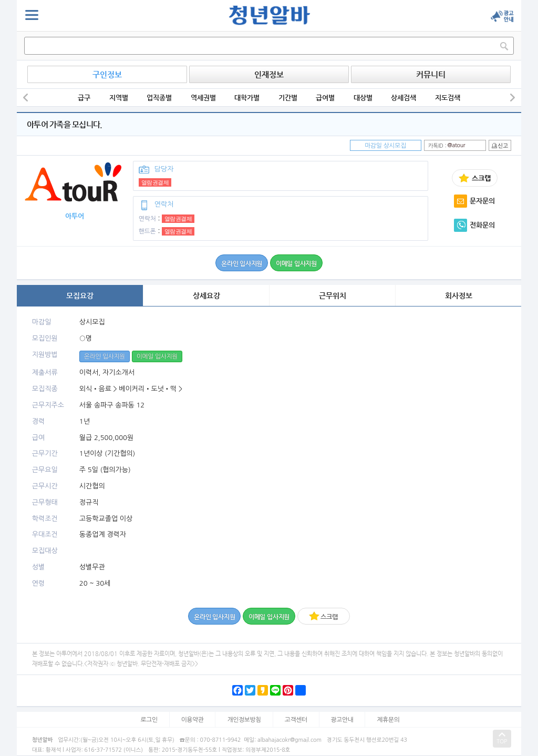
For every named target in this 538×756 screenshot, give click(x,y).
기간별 (288, 98)
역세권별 (203, 98)
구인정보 (107, 74)
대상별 (363, 98)
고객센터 (296, 720)
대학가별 (247, 98)
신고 (500, 146)
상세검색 (403, 98)
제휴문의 (388, 720)
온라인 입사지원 (242, 263)
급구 (84, 98)
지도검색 (448, 98)
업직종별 (159, 98)
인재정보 (269, 74)
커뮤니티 (431, 74)
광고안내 (342, 720)
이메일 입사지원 (296, 263)
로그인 (149, 720)
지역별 (119, 98)
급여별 (325, 98)
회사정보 (459, 295)
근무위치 (333, 295)
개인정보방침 (244, 720)
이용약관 (193, 720)
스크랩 (323, 616)
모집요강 (80, 295)
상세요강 (206, 295)
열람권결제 (155, 182)
